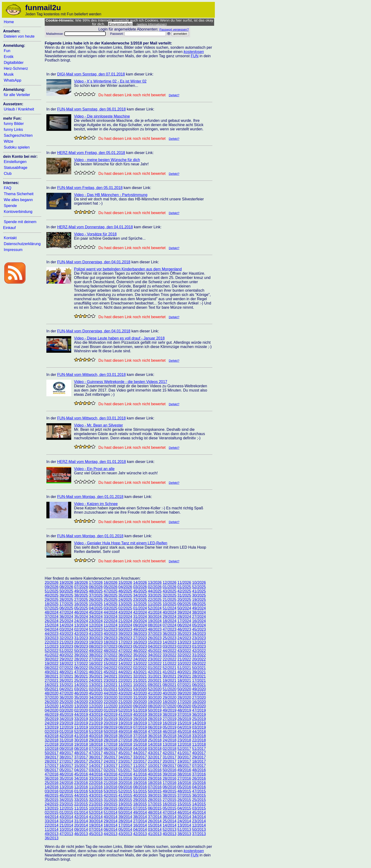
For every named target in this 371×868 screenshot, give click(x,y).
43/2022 (184, 651)
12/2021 (110, 685)
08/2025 (199, 604)
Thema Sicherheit (19, 194)
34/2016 (81, 778)
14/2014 (169, 825)
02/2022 (140, 668)
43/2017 (155, 753)
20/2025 (184, 600)
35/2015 (52, 800)
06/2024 (184, 625)
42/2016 (125, 774)
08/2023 (96, 646)
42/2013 (140, 834)
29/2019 (140, 719)
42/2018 (66, 736)
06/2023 (125, 646)
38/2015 (169, 795)
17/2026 (96, 583)
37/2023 (155, 634)
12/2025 (140, 604)
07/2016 (155, 787)
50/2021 (199, 668)
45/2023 (199, 629)
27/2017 (66, 761)
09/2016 (125, 787)
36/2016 (52, 778)
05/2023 (140, 646)
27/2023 (140, 638)
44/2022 (169, 651)
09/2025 (184, 604)
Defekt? (174, 95)
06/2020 (184, 706)
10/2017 (155, 766)
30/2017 (184, 757)
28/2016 (169, 778)
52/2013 (169, 830)
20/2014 (81, 825)
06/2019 (155, 727)
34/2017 (125, 757)
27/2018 (125, 740)
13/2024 (81, 625)
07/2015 (140, 808)
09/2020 (140, 706)
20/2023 (81, 642)
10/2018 (52, 749)
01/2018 (66, 732)
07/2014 (96, 830)
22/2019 (81, 723)
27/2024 (199, 617)
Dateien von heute (19, 36)
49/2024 (199, 608)
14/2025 (110, 604)
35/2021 (96, 676)
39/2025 (66, 595)
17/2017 (52, 766)
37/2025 (96, 595)
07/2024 (169, 625)
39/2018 (110, 736)
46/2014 (184, 813)
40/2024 (169, 612)
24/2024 (81, 621)
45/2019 (66, 715)
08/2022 (52, 668)
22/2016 (96, 783)
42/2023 (81, 634)
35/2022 (140, 655)
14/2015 (199, 804)
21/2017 (155, 761)
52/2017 (184, 749)
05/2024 (199, 625)
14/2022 (125, 663)
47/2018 (155, 732)
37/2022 (110, 655)
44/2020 (110, 693)
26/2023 (155, 638)
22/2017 (140, 761)
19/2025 (199, 600)
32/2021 (140, 676)
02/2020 (81, 710)
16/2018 (125, 744)
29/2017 (199, 757)
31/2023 (81, 638)
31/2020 (140, 698)
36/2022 (125, 655)
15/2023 (155, 642)
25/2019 (199, 719)
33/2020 (110, 698)
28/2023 (125, 638)
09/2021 (155, 685)
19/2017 (184, 761)
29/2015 (140, 800)
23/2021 (110, 681)
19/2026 (66, 583)
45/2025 (140, 591)
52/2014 (96, 813)
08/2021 (169, 685)
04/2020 (52, 710)
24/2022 (140, 659)
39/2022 (81, 655)
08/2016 (140, 787)
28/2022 (81, 659)
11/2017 (140, 766)
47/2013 (66, 834)
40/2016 (155, 774)
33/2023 (52, 638)
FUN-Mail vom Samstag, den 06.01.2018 (91, 109)
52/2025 (199, 587)
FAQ (8, 188)
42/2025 (184, 591)
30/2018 (81, 740)
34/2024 (96, 617)
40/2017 (199, 753)
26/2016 (199, 778)
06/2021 (199, 685)
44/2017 (140, 753)
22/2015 (81, 804)
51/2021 (184, 668)
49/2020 (199, 689)
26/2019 (184, 719)
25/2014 (169, 821)
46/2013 (81, 834)
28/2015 (155, 800)
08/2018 (81, 749)
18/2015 (140, 804)
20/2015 (110, 804)
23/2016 (81, 783)
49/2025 (81, 591)
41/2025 (199, 591)
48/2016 (199, 770)
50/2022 (81, 651)
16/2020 (199, 702)
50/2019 (155, 710)
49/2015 (169, 791)
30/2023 (96, 638)
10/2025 (169, 604)
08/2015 (125, 808)
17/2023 (125, 642)
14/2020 (66, 706)
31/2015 (110, 800)
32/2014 (66, 821)
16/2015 (169, 804)
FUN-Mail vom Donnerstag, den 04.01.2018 (94, 262)
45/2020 (96, 693)
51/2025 (52, 591)
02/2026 (155, 587)
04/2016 (199, 787)
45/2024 (96, 612)
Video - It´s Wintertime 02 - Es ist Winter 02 (110, 81)
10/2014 (66, 830)
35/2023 (184, 634)
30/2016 (140, 778)
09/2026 (52, 587)
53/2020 (140, 689)
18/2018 (96, 744)
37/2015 (184, 795)
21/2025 (169, 600)
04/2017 (81, 770)
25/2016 (52, 783)
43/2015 (96, 795)
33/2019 (81, 719)
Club (8, 174)
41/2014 (96, 817)
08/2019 (125, 727)
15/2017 (81, 766)
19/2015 (125, 804)
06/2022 (81, 668)
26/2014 (155, 821)
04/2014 (140, 830)
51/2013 (184, 830)
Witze (9, 141)
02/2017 (110, 770)
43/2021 (140, 672)
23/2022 (155, 659)
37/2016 (199, 774)
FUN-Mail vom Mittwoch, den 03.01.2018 (91, 375)
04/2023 (155, 646)
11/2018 (199, 744)
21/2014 (66, 825)
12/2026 (169, 583)
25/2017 (96, 761)
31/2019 (110, 719)
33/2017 (140, 757)
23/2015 (66, 804)
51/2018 (96, 732)
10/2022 (184, 663)
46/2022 (140, 651)
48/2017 (81, 753)
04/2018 (140, 749)
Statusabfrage (16, 168)
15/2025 (96, 604)
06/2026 (96, 587)
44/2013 (110, 834)
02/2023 (184, 646)
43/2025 (169, 591)
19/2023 (96, 642)
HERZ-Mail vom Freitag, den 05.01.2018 (91, 153)
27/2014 (140, 821)
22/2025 (155, 600)
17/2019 (155, 723)
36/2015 (199, 795)
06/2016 (169, 787)
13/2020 (81, 706)
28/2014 (125, 821)
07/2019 (140, 727)
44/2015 (81, 795)
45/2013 (96, 834)
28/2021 (199, 676)
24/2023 (184, 638)
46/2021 (96, 672)
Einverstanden (120, 24)
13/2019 (52, 727)
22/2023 (52, 642)
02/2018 (169, 749)
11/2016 (96, 787)
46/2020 (81, 693)
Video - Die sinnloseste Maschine (102, 116)
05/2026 (110, 587)
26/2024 (52, 621)
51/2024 (169, 608)
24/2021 (96, 681)
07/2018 (96, 749)
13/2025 (125, 604)
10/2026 (199, 583)
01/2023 (199, 646)
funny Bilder (14, 124)
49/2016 (184, 770)
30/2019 (125, 719)
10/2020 (125, 706)
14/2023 (169, 642)
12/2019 (66, 727)
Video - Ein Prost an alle (94, 469)
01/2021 (110, 689)
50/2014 (125, 813)
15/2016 (199, 783)
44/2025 (155, 591)
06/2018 (110, 749)
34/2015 (66, 800)
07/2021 (184, 685)
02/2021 (96, 689)
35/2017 (110, 757)
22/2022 (169, 659)
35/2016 (66, 778)
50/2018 (110, 732)
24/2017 (110, 761)
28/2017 (52, 761)
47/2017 (96, 753)
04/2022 (110, 668)
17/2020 (184, 702)
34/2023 (199, 634)
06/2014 (110, 830)
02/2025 (125, 608)
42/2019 (110, 715)
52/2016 (140, 770)
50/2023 (125, 629)
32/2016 (110, 778)
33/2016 (96, 778)
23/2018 (184, 740)
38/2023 (140, 634)
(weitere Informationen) (152, 24)
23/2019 (66, 723)
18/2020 (169, 702)
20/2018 (66, 744)
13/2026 (155, 583)
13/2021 (96, 685)
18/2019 (140, 723)
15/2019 (184, 723)
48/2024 (52, 612)
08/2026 (66, 587)
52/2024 (155, 608)
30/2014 (96, 821)
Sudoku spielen (17, 147)
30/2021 (169, 676)
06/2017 (52, 770)
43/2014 (66, 817)
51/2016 (155, 770)
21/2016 (110, 783)
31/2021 (155, 676)
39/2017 (52, 757)
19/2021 (169, 681)
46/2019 (52, 715)
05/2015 (169, 808)
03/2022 (125, 668)
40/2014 (110, 817)
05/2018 (125, 749)
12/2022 (155, 663)
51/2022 (66, 651)
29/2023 (110, 638)
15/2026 (125, 583)
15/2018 (140, 744)
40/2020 (169, 693)
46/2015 (52, 795)
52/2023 (96, 629)
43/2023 (66, 634)
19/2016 (140, 783)
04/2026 (125, 587)
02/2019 (52, 732)
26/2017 (81, 761)
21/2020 (125, 702)
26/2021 (66, 681)
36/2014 (169, 817)
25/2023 (169, 638)
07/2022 (66, 668)
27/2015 (169, 800)
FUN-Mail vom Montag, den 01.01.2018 (90, 497)
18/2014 (110, 825)
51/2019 (140, 710)
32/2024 (125, 617)
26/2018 (140, 740)
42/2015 (110, 795)
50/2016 (169, 770)
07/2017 (199, 766)
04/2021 (66, 689)
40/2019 (140, 715)
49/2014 (140, 813)
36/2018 (155, 736)
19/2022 (52, 663)
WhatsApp (13, 80)
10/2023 (66, 646)
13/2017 (110, 766)
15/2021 (66, 685)
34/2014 (199, 817)
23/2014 (199, 821)
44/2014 (52, 817)
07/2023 (110, 646)
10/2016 (110, 787)
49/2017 (66, 753)
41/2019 (125, 715)
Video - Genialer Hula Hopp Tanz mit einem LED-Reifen (121, 543)
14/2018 (155, 744)
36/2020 (66, 698)
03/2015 (199, 808)
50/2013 (199, 830)
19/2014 (96, 825)
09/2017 (169, 766)
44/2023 (52, 634)
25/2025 (110, 600)
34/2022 (155, 655)
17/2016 (169, 783)
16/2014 (140, 825)
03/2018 (155, 749)
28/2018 (110, 740)
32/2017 (155, 757)
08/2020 (155, 706)
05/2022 (96, 668)
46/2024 (81, 612)
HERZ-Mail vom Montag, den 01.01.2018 (91, 462)
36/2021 (81, 676)
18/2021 (184, 681)
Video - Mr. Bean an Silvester (99, 425)
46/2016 (66, 774)
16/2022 (96, 663)
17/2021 (199, 681)
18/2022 (66, 663)
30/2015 (125, 800)
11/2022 (169, 663)
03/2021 (81, 689)
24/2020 (81, 702)
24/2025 (125, 600)
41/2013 (155, 834)
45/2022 (155, 651)
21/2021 (140, 681)
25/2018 (155, 740)
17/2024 (184, 621)
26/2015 (184, 800)
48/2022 (110, 651)
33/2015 (81, 800)
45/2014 (199, 813)
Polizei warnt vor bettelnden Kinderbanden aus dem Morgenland (128, 269)
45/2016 (81, 774)
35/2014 (184, 817)
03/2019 (199, 727)
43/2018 (52, 736)
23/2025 (140, 600)
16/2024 (199, 621)
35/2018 (169, 736)
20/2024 (140, 621)
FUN (195, 56)
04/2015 (184, 808)
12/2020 (96, 706)
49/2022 (96, 651)
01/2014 (81, 813)
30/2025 (199, 595)
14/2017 (96, 766)
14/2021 (81, 685)
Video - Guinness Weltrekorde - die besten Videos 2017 (121, 382)
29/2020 (169, 698)
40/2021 (184, 672)
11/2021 (125, 685)
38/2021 (52, 676)
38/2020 (199, 693)
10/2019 (96, 727)
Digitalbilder (14, 63)
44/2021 (125, 672)
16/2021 (52, 685)
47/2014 (169, 813)
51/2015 (140, 791)
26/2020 (52, 702)
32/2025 (169, 595)
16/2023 (140, 642)
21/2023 (66, 642)
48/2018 (140, 732)
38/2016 (184, 774)
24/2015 (52, 804)
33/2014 (52, 821)
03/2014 (155, 830)
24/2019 (52, 723)
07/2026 (81, 587)
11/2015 (81, 808)
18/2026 (81, 583)
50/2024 (184, 608)
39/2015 (155, 795)
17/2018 (110, 744)
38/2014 (140, 817)
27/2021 (52, 681)
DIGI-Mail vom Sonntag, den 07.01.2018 (91, 74)
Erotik (9, 57)
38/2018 (125, 736)
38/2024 (199, 612)
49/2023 (140, 629)
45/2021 (110, 672)
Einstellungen (15, 162)
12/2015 (66, 808)
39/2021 (199, 672)
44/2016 (96, 774)
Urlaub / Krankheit (19, 109)
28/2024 (184, 617)
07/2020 (169, 706)
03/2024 (66, 629)
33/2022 (169, 655)
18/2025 (52, 604)
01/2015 (66, 813)
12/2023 (199, 642)
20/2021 (155, 681)
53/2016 (96, 791)
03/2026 (140, 587)
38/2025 (81, 595)
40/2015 (140, 795)
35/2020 (81, 698)
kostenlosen (194, 52)
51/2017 (199, 749)
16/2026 (110, 583)
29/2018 (96, 740)
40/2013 (169, 834)
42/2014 (81, 817)
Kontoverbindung (18, 212)
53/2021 (125, 689)
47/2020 (66, 693)
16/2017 (66, 766)
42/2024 (140, 612)
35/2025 (125, 595)
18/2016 (155, 783)
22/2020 (110, 702)
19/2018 (81, 744)
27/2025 (81, 600)
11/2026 (184, 583)
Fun (7, 51)
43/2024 (125, 612)
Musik (9, 74)
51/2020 (169, 689)
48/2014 (155, 813)
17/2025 (66, 604)
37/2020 (52, 698)
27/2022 (96, 659)
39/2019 (155, 715)
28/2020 (184, 698)
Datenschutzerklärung (22, 244)
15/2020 (52, 706)
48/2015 (184, 791)
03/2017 (96, 770)
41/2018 (81, 736)
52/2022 (52, 651)
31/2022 (199, 655)
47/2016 (52, 774)
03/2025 (110, 608)
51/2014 (110, 813)
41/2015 (125, 795)
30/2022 (52, 659)
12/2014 (199, 825)
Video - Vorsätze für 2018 (95, 234)
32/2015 (96, 800)
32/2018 (52, 740)
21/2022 (184, 659)
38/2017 (66, 757)
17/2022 (81, 663)
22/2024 (110, 621)
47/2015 (199, 791)
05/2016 (184, 787)
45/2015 (66, 795)
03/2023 (169, 646)
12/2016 (81, 787)
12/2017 (125, 766)
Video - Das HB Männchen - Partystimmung (111, 195)
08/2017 (184, 766)
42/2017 (169, 753)
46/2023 (184, 629)
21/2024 (125, 621)
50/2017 (52, 753)
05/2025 (81, 608)
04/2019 (184, 727)
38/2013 (184, 834)
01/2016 (81, 791)
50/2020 (184, 689)
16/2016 (184, 783)
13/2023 (184, 642)
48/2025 (96, 591)
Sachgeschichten (18, 135)
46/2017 (110, 753)
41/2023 (96, 634)
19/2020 (155, 702)
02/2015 (52, 813)
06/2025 (66, 608)
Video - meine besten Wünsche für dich (107, 160)
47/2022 (125, 651)
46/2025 (125, 591)
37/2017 (81, 757)
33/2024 (110, 617)
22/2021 (125, 681)
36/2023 (169, 634)
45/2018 (184, 732)
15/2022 (110, 663)
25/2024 (66, 621)
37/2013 (199, 834)
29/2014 (110, 821)
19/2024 (155, 621)
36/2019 (199, 715)
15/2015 (184, 804)
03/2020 (66, 710)
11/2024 (110, 625)
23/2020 (96, 702)
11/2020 (110, 706)
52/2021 (169, 668)
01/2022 (155, 668)
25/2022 (125, 659)
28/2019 (155, 719)
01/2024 (140, 608)
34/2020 (96, 698)
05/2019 (169, 727)
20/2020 (140, 702)
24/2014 (184, 821)
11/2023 (52, 646)
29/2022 (66, 659)
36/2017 (96, 757)
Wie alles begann (18, 200)
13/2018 (169, 744)
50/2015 (155, 791)
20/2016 (125, 783)
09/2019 (110, 727)
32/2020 (125, 698)
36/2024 (66, 617)
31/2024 (140, 617)
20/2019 (110, 723)
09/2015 (110, 808)
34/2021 (110, 676)
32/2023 (66, 638)
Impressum (13, 250)
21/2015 (96, 804)
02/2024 (81, 629)
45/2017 (125, 753)
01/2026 (169, 587)
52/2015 (125, 791)
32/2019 (96, 719)
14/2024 (66, 625)
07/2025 (52, 608)
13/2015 (52, 808)
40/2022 (66, 655)
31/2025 (184, 595)
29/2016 (155, 778)
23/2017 (125, 761)
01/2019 (110, 710)
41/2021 (169, 672)
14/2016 (52, 787)
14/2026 (140, 583)
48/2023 (155, 629)
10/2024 (125, 625)
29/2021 (184, 676)
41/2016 (140, 774)
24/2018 (169, 740)
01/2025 (184, 587)
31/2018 (66, 740)
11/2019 (81, 727)
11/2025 (155, 604)
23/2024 (96, 621)
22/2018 (199, 740)
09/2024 (140, 625)
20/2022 (199, 659)
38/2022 (96, 655)
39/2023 (125, 634)
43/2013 (125, 834)
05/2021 (52, 689)
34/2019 (66, 719)
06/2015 (155, 808)
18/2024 (169, 621)
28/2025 (66, 600)
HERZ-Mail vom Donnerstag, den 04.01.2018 (95, 227)
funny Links (13, 130)
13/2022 (140, 663)
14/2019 (199, 723)
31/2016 (125, 778)
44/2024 (110, 612)
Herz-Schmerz (16, 68)
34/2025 (140, 595)
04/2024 (52, 629)
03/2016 (52, 791)
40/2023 (110, 634)
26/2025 (96, 600)
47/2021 (81, 672)
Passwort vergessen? (174, 29)
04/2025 (96, 608)
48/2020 (52, 693)
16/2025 (81, 604)
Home (9, 22)
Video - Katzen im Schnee (96, 504)
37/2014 (155, 817)
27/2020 (199, 698)
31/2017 (169, 757)
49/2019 (169, 710)
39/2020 (184, 693)
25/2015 (199, 800)
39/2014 (125, 817)
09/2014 (81, 830)
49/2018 (125, 732)
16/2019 (169, 723)
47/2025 (110, 591)
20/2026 (52, 583)
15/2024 (52, 625)
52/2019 (125, 710)
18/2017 (199, 761)
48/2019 (184, 710)
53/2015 (110, 791)
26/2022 (110, 659)
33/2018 (199, 736)
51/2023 (110, 629)
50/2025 (66, 591)
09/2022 (199, 663)
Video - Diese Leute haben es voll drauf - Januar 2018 (119, 338)
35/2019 (52, 719)
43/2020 (125, 693)
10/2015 (96, 808)
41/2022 (52, 655)
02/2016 (66, 791)
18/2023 (110, 642)
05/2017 (66, 770)
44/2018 (199, 732)
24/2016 (66, 783)
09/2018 (66, 749)
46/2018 (169, 732)
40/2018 (96, 736)
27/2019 (169, 719)
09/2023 (81, 646)
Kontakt (10, 238)
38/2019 (169, 715)
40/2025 (52, 595)
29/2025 (52, 600)
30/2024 (155, 617)
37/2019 (184, 715)
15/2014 (155, 825)
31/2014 (81, 821)
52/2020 (155, 689)
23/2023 (199, 638)
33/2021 (125, 676)
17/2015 (155, 804)
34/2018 (184, 736)
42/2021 (155, 672)
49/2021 (52, 672)
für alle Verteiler (17, 95)
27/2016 (184, 778)
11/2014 (52, 830)
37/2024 (52, 617)
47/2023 (169, 629)
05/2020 (199, 706)
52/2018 (81, 732)
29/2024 (169, 617)
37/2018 (140, 736)
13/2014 (184, 825)
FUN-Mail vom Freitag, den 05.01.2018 (90, 188)
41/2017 (184, 753)
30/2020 (155, 698)
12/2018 (184, 744)
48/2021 (66, 672)
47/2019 (199, 710)
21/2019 (96, 723)
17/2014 (125, 825)
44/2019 (81, 715)
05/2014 (125, 830)
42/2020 (140, 693)
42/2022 (199, 651)
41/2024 (155, 612)
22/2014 (52, 825)
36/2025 (110, 595)
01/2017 (125, 770)
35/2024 (81, 617)
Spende (10, 206)
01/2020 (96, 710)
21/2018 (52, 744)
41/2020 (155, 693)
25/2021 (81, 681)
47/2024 (66, 612)
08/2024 (155, 625)
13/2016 (66, 787)
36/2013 (52, 838)
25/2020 (66, 702)
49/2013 (52, 834)
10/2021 (140, 685)
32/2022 (184, 655)
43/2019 (96, 715)
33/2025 (155, 595)
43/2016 (110, 774)
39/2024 (184, 612)
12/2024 (96, 625)
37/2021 (66, 676)
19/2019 (125, 723)
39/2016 (169, 774)
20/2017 (169, 761)
